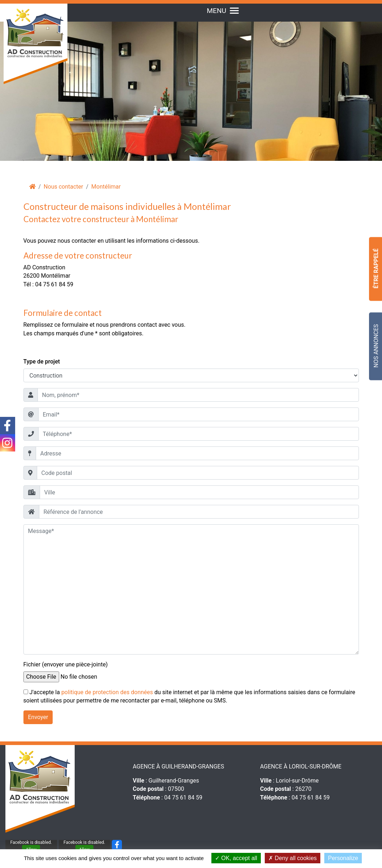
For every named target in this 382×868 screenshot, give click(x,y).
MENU (223, 11)
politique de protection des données (107, 692)
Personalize (343, 858)
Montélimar (106, 187)
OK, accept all (236, 858)
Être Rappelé (376, 268)
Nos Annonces (376, 346)
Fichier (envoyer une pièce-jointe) (66, 664)
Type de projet (42, 362)
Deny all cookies (293, 858)
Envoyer (38, 717)
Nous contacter (63, 187)
